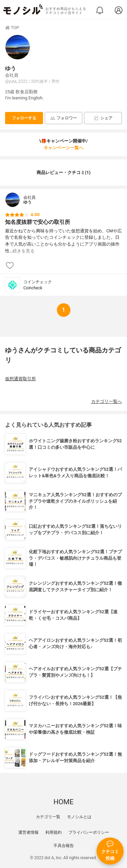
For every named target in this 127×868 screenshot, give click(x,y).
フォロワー (63, 118)
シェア (103, 118)
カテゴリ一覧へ (107, 401)
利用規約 (54, 832)
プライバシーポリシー (89, 832)
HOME (63, 802)
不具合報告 (64, 846)
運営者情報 (28, 832)
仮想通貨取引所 (20, 379)
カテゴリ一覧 (48, 817)
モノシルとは (79, 817)
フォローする (24, 118)
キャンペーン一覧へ (63, 148)
